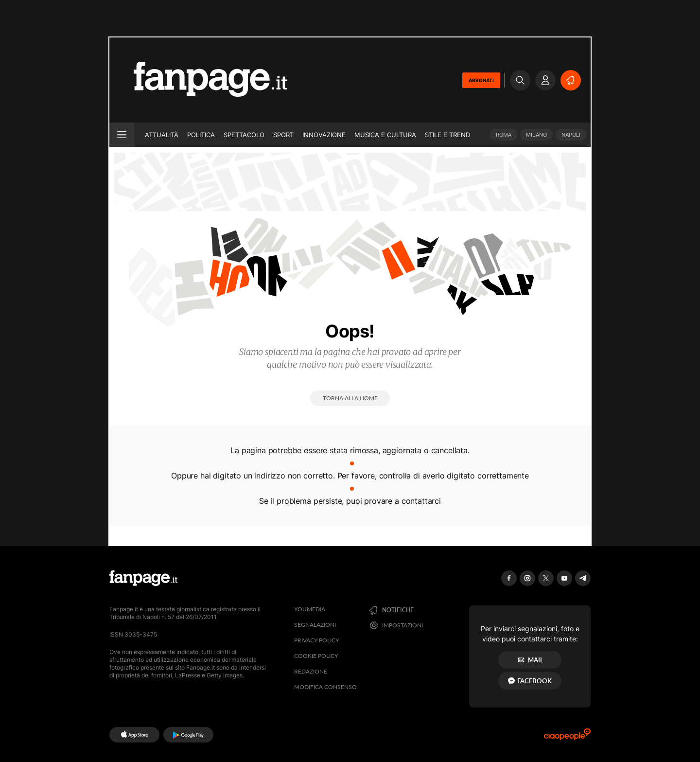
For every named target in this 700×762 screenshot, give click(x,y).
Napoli (571, 135)
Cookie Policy (316, 656)
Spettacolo (244, 135)
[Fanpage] (143, 578)
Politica (201, 135)
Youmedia (310, 609)
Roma (504, 135)
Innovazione (324, 135)
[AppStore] (134, 735)
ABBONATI (481, 80)
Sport (283, 135)
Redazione (311, 671)
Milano (536, 135)
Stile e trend (447, 135)
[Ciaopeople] (567, 737)
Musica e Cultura (385, 135)
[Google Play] (188, 735)
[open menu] (122, 135)
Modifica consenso (325, 687)
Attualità (162, 135)
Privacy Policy (316, 640)
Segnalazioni (315, 625)
